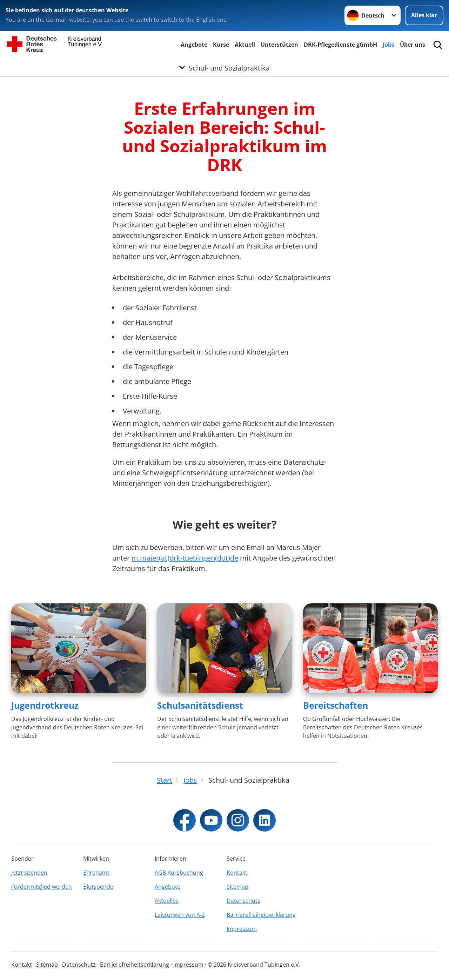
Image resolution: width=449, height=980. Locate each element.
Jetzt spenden (29, 873)
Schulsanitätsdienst (200, 705)
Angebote (194, 45)
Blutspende (98, 887)
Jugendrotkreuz (45, 705)
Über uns (413, 45)
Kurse (221, 45)
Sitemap (237, 887)
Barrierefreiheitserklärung (260, 915)
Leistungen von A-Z (180, 915)
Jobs (388, 45)
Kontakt (237, 873)
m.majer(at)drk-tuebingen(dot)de (185, 558)
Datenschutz (243, 901)
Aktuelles (167, 901)
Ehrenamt (96, 873)
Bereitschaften (336, 705)
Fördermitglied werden (42, 887)
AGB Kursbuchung (179, 873)
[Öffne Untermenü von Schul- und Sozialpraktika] (224, 68)
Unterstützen (279, 45)
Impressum (242, 929)
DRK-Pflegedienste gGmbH (340, 45)
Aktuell (245, 45)
